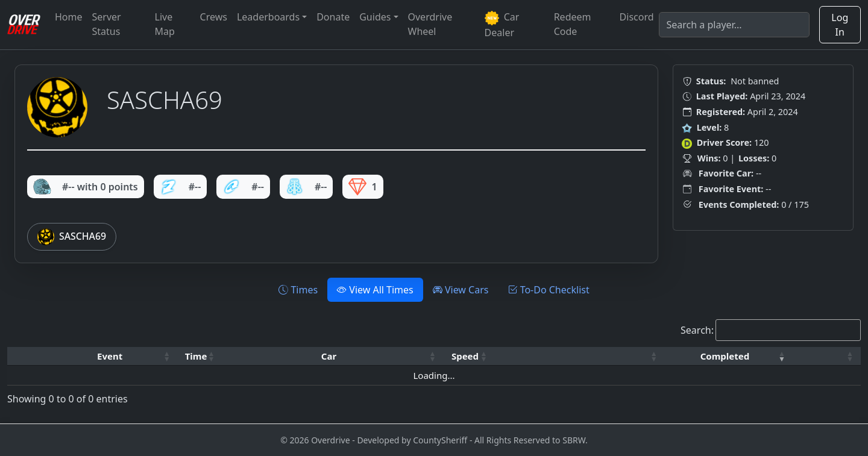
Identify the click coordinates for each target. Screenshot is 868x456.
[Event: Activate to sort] (114, 356)
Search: (697, 330)
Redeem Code (573, 24)
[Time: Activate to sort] (200, 356)
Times (298, 290)
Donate (333, 17)
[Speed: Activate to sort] (469, 356)
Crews (214, 17)
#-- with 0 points (86, 187)
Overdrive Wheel (430, 24)
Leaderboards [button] (268, 17)
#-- (181, 187)
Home (69, 17)
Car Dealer (502, 25)
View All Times (375, 290)
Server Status (107, 24)
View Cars (461, 290)
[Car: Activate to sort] (332, 356)
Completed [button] (725, 356)
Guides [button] (375, 17)
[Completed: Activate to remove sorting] (729, 356)
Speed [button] (465, 356)
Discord (637, 17)
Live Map (165, 24)
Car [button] (329, 356)
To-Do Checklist (548, 290)
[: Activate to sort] (579, 356)
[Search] (734, 25)
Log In (840, 25)
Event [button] (110, 356)
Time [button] (196, 356)
